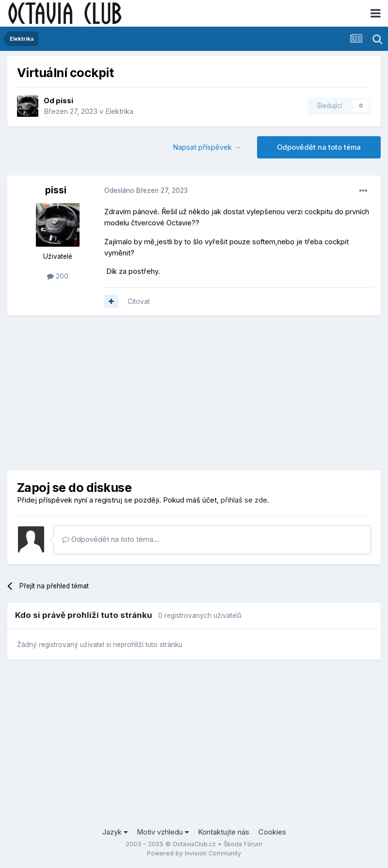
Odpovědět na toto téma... (111, 539)
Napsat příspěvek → (207, 147)
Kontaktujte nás (224, 832)
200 (58, 276)
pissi (65, 101)
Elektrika (119, 111)
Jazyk (115, 832)
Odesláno (146, 190)
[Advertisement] (194, 393)
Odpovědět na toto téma (319, 147)
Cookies (272, 832)
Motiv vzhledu (163, 832)
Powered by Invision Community (194, 853)
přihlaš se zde (244, 500)
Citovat (139, 301)
